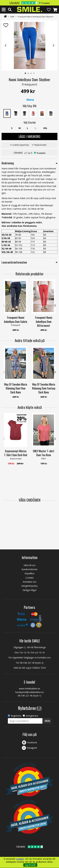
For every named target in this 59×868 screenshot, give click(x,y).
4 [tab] (34, 73)
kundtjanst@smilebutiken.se (30, 692)
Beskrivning (8, 163)
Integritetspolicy (29, 586)
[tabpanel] (29, 45)
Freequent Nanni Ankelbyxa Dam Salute (16, 319)
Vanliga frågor (30, 590)
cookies (20, 859)
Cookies (30, 578)
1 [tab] (25, 73)
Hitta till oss (30, 565)
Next (53, 45)
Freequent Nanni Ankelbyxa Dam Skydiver (36, 17)
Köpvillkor (29, 573)
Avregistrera (32, 716)
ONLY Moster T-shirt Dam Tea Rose (44, 453)
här (42, 209)
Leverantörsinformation (14, 262)
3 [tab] (31, 73)
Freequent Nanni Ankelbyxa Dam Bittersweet (44, 321)
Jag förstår (30, 865)
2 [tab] (28, 73)
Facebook (32, 742)
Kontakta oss (30, 582)
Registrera (16, 716)
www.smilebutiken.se (29, 689)
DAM (12, 17)
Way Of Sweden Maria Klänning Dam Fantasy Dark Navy (44, 388)
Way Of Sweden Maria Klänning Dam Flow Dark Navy (16, 388)
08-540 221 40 (27, 663)
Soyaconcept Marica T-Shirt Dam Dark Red (16, 453)
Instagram (32, 748)
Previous (6, 45)
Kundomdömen (29, 569)
